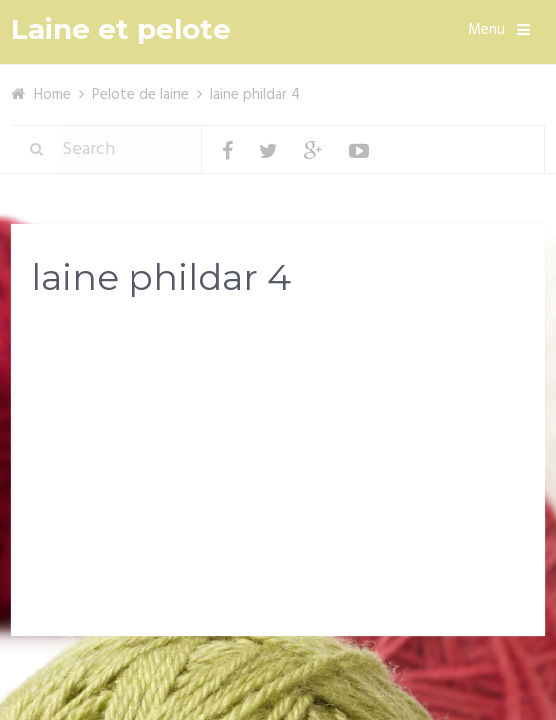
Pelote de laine (140, 95)
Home (52, 95)
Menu (486, 30)
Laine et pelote (121, 29)
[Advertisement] (278, 472)
